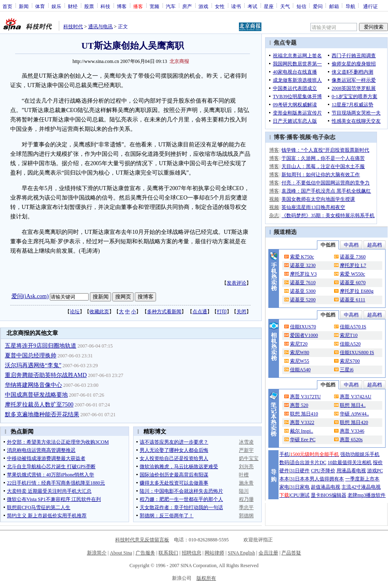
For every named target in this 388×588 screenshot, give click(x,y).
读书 (236, 6)
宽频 (154, 6)
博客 (122, 6)
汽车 (171, 6)
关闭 (241, 312)
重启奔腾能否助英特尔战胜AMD (46, 375)
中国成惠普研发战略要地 (36, 395)
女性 (220, 6)
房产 (187, 6)
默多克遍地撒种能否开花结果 (42, 414)
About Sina (121, 553)
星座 (269, 6)
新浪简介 (97, 553)
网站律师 (214, 553)
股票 (89, 6)
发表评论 (236, 283)
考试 (252, 6)
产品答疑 (291, 553)
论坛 (75, 312)
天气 (285, 6)
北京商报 (179, 61)
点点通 (200, 312)
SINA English (241, 553)
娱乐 (56, 6)
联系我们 (168, 553)
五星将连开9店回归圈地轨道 (41, 346)
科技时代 (73, 27)
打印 (222, 312)
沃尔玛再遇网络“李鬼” (33, 365)
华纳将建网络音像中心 (33, 385)
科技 (105, 6)
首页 (7, 6)
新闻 (24, 6)
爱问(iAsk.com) (30, 296)
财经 (73, 6)
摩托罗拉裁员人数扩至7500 (39, 405)
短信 (301, 6)
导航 (350, 6)
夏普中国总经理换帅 (31, 356)
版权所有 (206, 578)
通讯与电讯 (100, 27)
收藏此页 (99, 312)
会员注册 (268, 553)
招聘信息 (192, 553)
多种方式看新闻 (164, 312)
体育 (40, 6)
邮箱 (334, 6)
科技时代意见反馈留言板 (142, 540)
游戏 (203, 6)
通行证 (370, 6)
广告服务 (145, 553)
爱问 (318, 6)
